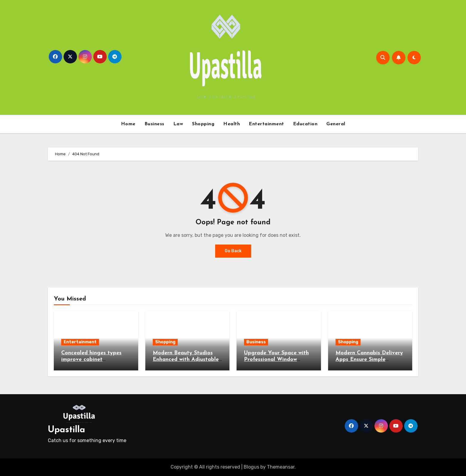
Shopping (203, 124)
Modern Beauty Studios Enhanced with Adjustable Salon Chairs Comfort (186, 359)
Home (128, 124)
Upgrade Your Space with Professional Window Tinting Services (276, 359)
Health (232, 124)
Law (178, 124)
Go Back (233, 251)
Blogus (251, 467)
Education (305, 124)
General (336, 124)
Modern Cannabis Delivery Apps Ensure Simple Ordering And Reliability (369, 359)
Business (154, 124)
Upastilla (66, 430)
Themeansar (281, 467)
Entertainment (266, 124)
